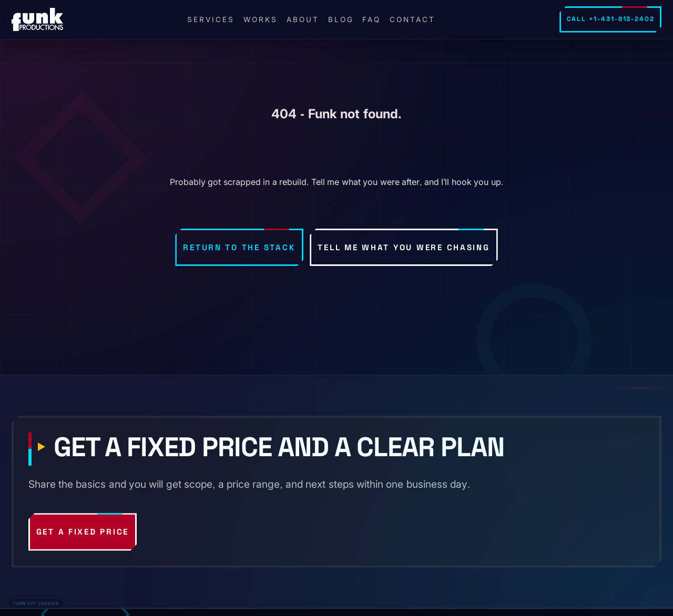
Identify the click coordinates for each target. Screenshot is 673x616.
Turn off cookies (35, 603)
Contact (412, 19)
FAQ (371, 19)
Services (211, 19)
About (303, 19)
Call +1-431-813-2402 (611, 19)
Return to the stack (239, 247)
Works (261, 19)
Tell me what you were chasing (404, 247)
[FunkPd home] (38, 19)
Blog (341, 19)
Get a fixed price (83, 532)
